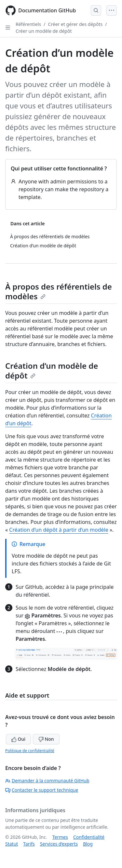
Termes (60, 837)
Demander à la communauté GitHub (47, 781)
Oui (18, 739)
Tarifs (29, 844)
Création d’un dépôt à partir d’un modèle (59, 530)
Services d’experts (59, 844)
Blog (88, 844)
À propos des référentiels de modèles (59, 291)
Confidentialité (89, 837)
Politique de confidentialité (30, 751)
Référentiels (28, 24)
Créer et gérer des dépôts (75, 24)
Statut (12, 844)
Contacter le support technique (42, 790)
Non (46, 739)
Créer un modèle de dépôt (44, 31)
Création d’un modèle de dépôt (52, 371)
